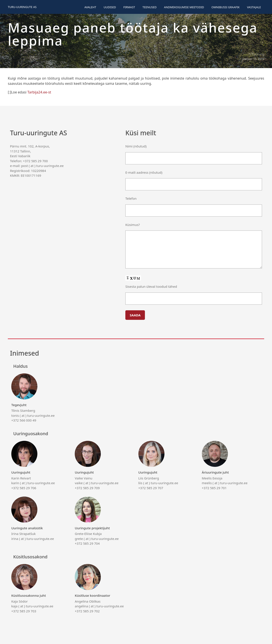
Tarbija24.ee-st (39, 92)
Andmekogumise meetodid (184, 7)
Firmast (129, 7)
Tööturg (258, 54)
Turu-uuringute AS (22, 7)
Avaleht (90, 7)
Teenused (150, 7)
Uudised (110, 7)
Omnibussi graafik (226, 7)
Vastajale (254, 7)
